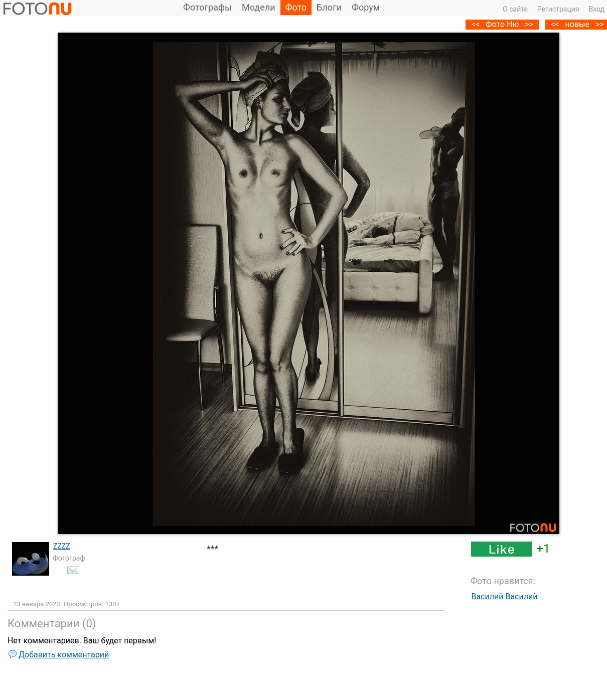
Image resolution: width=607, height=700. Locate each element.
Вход (597, 9)
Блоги (329, 7)
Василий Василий (504, 596)
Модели (259, 7)
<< (555, 24)
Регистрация (558, 9)
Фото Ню (502, 24)
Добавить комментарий (64, 655)
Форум (366, 7)
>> (529, 24)
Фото (296, 7)
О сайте (515, 9)
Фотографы (207, 7)
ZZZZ (62, 546)
